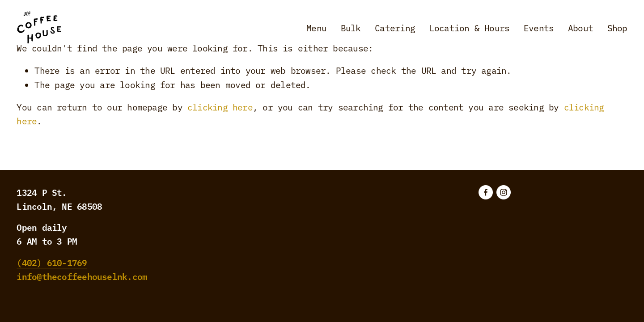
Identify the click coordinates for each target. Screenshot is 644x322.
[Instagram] (504, 192)
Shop (617, 28)
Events (539, 28)
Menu (316, 28)
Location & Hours (470, 28)
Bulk (351, 28)
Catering (395, 28)
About (580, 28)
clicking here (220, 107)
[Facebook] (486, 192)
